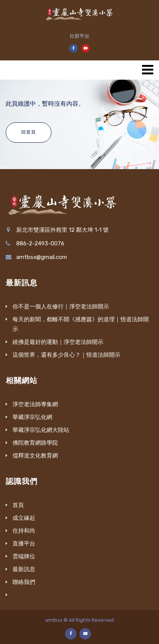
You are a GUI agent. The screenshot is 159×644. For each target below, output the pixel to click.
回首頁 (29, 132)
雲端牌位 (24, 556)
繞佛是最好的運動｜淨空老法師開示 (58, 342)
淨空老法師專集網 (35, 404)
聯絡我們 (24, 582)
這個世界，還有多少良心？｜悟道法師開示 (66, 355)
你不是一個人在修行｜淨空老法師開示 (61, 307)
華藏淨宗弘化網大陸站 (41, 430)
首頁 (18, 505)
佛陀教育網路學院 (35, 443)
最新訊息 (24, 569)
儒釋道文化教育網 (35, 456)
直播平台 (24, 544)
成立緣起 (24, 518)
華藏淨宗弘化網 (32, 417)
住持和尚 (24, 531)
